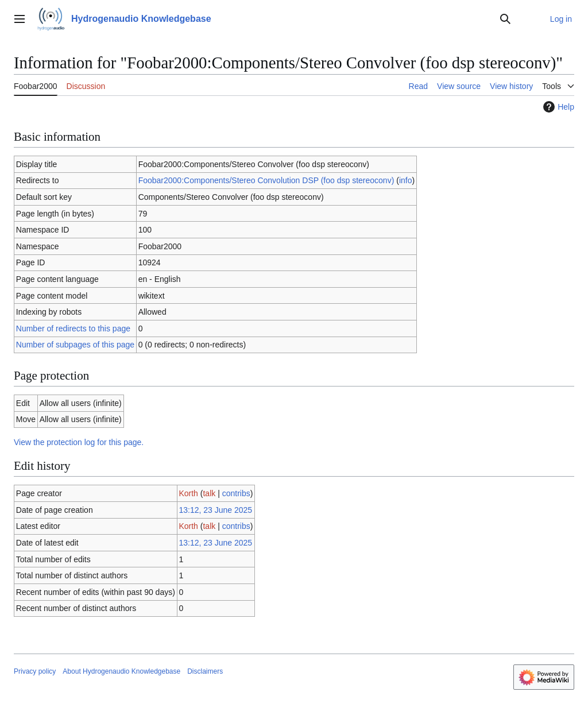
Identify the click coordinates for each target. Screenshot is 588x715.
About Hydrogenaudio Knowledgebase (121, 671)
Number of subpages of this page (75, 345)
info (406, 180)
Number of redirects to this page (73, 328)
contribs (236, 493)
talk (209, 493)
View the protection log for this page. (79, 442)
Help (557, 107)
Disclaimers (205, 671)
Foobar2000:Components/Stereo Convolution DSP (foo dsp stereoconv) (266, 180)
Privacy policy (35, 671)
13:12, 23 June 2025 (215, 510)
